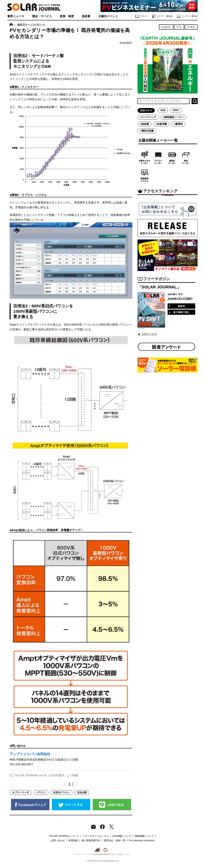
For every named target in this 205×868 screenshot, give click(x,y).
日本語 (191, 27)
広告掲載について (122, 836)
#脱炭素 (144, 124)
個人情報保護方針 (91, 840)
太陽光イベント (108, 16)
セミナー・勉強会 (162, 16)
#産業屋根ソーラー (173, 117)
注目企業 (82, 793)
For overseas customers (142, 840)
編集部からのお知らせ (31, 25)
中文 (179, 27)
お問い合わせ (58, 840)
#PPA (176, 110)
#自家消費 (161, 124)
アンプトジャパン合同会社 (30, 754)
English (166, 27)
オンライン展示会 (187, 16)
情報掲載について (144, 836)
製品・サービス (42, 16)
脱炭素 (86, 16)
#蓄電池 (178, 124)
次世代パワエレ (61, 793)
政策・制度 (67, 16)
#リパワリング (148, 117)
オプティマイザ (21, 793)
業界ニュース (16, 16)
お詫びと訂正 (149, 334)
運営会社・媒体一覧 (115, 840)
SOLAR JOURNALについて (64, 836)
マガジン (142, 16)
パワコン (41, 793)
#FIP (163, 110)
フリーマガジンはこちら (95, 836)
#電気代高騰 (147, 131)
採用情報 (73, 840)
